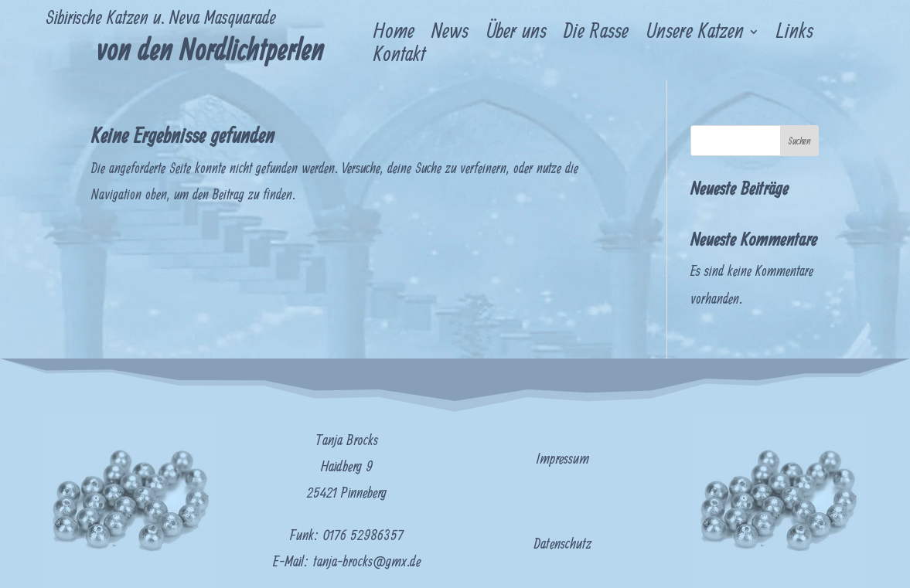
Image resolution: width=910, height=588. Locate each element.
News (450, 35)
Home (394, 35)
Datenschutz (563, 544)
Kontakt (399, 58)
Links (795, 35)
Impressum (563, 459)
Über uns (516, 35)
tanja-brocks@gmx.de (367, 562)
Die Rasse (596, 35)
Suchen (799, 141)
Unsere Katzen (695, 35)
